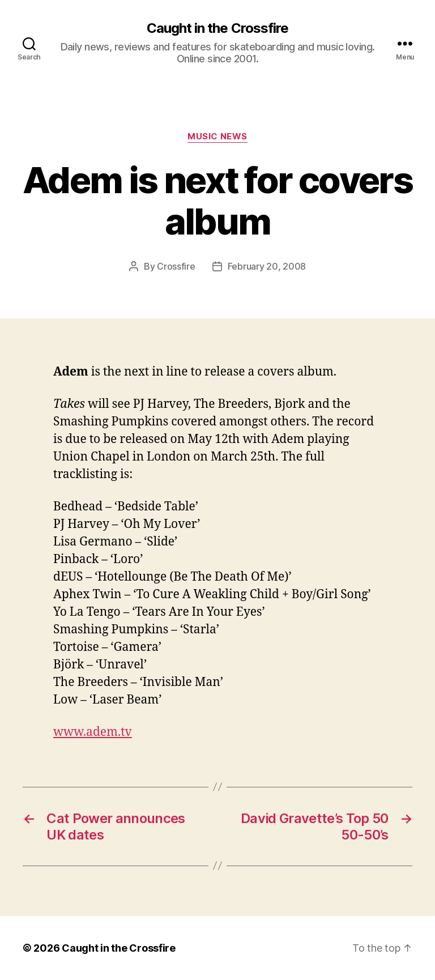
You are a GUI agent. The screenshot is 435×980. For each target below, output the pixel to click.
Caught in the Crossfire (217, 28)
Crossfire (176, 266)
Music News (217, 137)
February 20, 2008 (267, 266)
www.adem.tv (93, 732)
